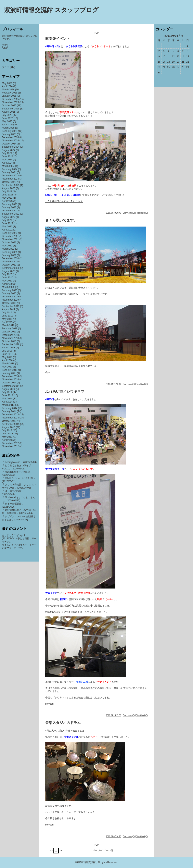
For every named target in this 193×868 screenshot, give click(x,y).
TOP (96, 33)
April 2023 (7, 201)
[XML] (5, 48)
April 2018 (7, 360)
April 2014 (7, 402)
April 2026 (7, 86)
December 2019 (10, 297)
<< (52, 850)
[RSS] (5, 45)
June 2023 (7, 195)
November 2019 (10, 300)
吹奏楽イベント (58, 39)
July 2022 (7, 220)
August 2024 (9, 150)
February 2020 (10, 290)
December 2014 (10, 376)
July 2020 (7, 274)
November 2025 (10, 102)
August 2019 (9, 309)
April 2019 (7, 322)
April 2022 (7, 230)
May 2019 (7, 319)
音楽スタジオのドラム (63, 723)
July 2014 (7, 392)
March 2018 (8, 364)
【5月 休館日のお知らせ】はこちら (64, 201)
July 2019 (7, 313)
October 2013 (9, 421)
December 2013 (10, 415)
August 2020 (9, 271)
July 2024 (7, 153)
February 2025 (10, 131)
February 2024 (10, 169)
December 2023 (10, 176)
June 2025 (7, 118)
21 (183, 62)
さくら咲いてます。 (61, 220)
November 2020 (10, 262)
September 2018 (11, 344)
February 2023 (10, 204)
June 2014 (7, 395)
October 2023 (9, 182)
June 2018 (7, 354)
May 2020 (7, 281)
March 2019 (8, 325)
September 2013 (11, 424)
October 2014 (9, 383)
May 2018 (7, 357)
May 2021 (7, 246)
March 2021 (8, 249)
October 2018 (9, 341)
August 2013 (9, 427)
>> (60, 850)
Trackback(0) (142, 213)
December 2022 (10, 211)
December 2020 (10, 258)
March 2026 (8, 90)
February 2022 (10, 233)
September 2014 (11, 386)
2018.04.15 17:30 (113, 715)
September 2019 (11, 306)
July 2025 (7, 115)
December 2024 (10, 137)
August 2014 (9, 389)
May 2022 (7, 227)
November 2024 (10, 141)
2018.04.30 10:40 (113, 213)
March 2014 (8, 405)
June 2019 (7, 316)
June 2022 (7, 223)
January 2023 (9, 207)
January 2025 (9, 134)
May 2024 (7, 160)
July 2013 (7, 430)
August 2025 (9, 112)
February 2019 (10, 329)
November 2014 (10, 379)
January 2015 (9, 373)
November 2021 (10, 239)
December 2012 (10, 443)
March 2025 (8, 128)
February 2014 (10, 408)
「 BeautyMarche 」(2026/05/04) (19, 462)
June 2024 (7, 156)
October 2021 (9, 242)
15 (188, 56)
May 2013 (7, 437)
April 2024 (7, 163)
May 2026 (7, 83)
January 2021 (9, 255)
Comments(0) (129, 213)
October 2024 (9, 144)
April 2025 (7, 125)
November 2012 (10, 446)
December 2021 (10, 236)
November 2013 (10, 418)
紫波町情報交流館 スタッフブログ (51, 10)
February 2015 (10, 370)
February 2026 (10, 93)
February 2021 (10, 252)
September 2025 (11, 109)
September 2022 (11, 214)
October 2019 (9, 303)
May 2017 (7, 367)
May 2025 (7, 121)
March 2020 (8, 287)
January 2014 (9, 411)
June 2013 (7, 434)
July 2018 (7, 351)
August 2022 (9, 217)
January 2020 (9, 293)
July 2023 (7, 192)
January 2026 (9, 96)
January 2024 (9, 172)
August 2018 (9, 348)
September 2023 (11, 185)
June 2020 (7, 278)
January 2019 (9, 332)
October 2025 (9, 105)
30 (159, 73)
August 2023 (9, 188)
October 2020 (9, 265)
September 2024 (11, 147)
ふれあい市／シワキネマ (65, 391)
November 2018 (10, 338)
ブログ (6, 67)
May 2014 (7, 399)
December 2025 (10, 99)
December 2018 (10, 335)
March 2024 (8, 166)
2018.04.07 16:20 (113, 836)
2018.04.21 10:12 (113, 384)
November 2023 (10, 179)
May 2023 (7, 198)
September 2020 (11, 268)
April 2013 (7, 440)
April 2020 (7, 284)
